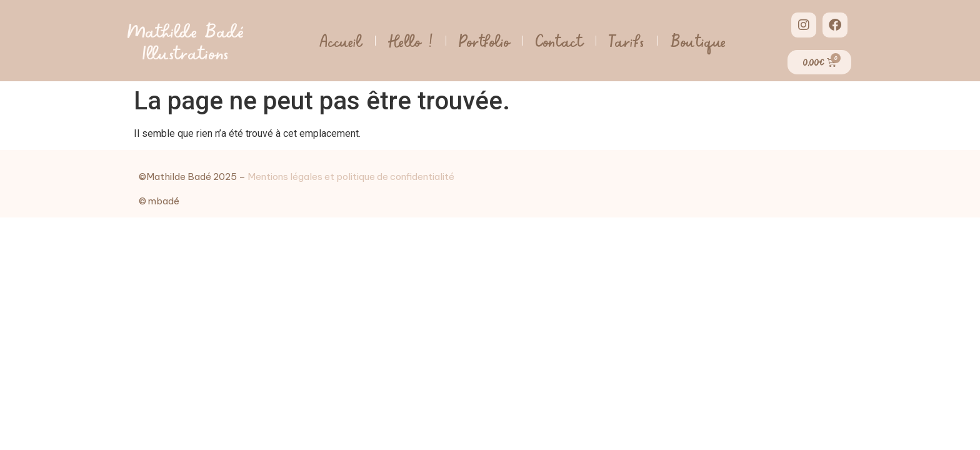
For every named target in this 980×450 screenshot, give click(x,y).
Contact (559, 40)
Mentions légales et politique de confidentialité (351, 177)
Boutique (699, 40)
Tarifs (627, 40)
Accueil (341, 40)
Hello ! (411, 40)
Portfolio (484, 40)
